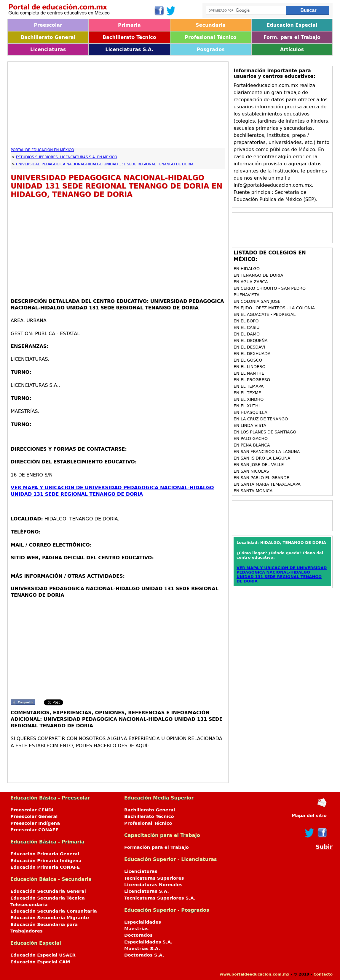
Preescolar (48, 25)
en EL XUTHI (247, 406)
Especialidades (143, 922)
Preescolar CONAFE (34, 830)
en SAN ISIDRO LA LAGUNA (262, 458)
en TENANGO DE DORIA (258, 275)
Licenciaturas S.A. (129, 49)
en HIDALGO (247, 269)
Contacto (323, 974)
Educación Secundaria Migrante (50, 918)
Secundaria (211, 25)
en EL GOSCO (248, 360)
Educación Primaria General (45, 854)
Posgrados (210, 49)
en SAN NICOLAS (251, 471)
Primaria (129, 25)
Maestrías (136, 929)
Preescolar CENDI (32, 810)
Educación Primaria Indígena (46, 861)
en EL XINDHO (249, 399)
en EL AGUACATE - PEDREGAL (265, 314)
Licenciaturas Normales (153, 885)
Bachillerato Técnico (129, 37)
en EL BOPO (246, 321)
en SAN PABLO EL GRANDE (261, 478)
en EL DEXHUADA (252, 354)
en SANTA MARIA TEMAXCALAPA (267, 484)
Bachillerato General (48, 37)
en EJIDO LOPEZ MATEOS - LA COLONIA (274, 308)
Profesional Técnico (211, 37)
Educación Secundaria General (48, 891)
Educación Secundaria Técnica (48, 898)
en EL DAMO (247, 334)
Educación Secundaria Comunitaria (54, 911)
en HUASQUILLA (250, 412)
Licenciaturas (48, 49)
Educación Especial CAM (40, 962)
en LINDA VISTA (250, 425)
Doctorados (138, 935)
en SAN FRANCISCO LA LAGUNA (267, 452)
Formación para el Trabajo (157, 847)
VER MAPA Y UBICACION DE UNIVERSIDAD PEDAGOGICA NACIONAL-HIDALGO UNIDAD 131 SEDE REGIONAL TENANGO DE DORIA (282, 574)
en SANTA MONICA (253, 491)
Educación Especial (292, 25)
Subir (324, 847)
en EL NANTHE (249, 373)
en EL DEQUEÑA (251, 341)
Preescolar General (34, 816)
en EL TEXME (247, 393)
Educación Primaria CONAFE (45, 867)
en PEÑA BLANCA (252, 445)
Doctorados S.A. (144, 955)
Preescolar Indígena (35, 823)
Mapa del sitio (309, 816)
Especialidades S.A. (148, 942)
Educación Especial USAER (43, 955)
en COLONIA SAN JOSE (257, 301)
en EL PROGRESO (252, 380)
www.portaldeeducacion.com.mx (254, 974)
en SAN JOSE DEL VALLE (259, 465)
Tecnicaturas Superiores (154, 878)
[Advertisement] (118, 106)
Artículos (292, 49)
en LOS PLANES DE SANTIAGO (265, 432)
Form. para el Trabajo (292, 37)
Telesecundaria (29, 905)
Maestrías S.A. (142, 949)
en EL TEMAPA (249, 386)
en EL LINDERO (250, 367)
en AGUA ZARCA (251, 282)
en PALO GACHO (251, 438)
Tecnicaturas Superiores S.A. (160, 898)
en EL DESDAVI (249, 347)
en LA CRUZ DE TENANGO (261, 419)
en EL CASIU (246, 327)
